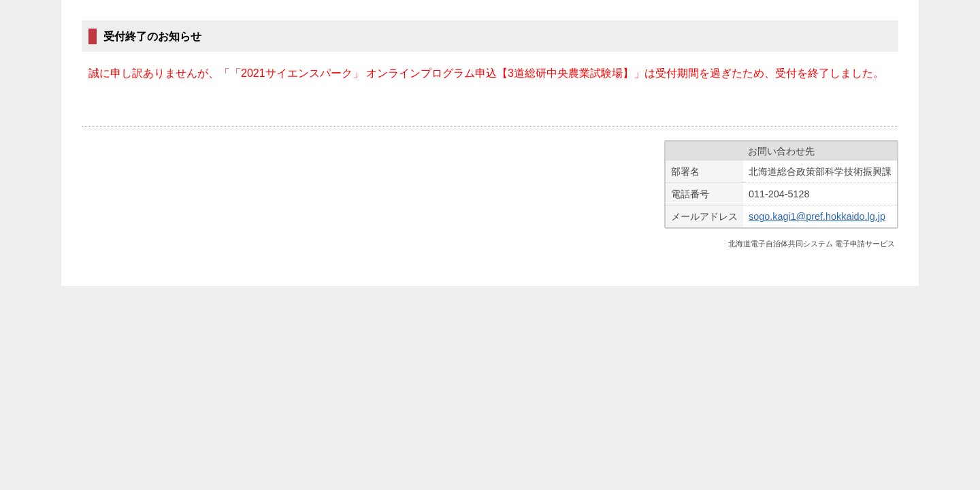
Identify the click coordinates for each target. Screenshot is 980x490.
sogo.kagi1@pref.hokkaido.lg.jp (817, 216)
